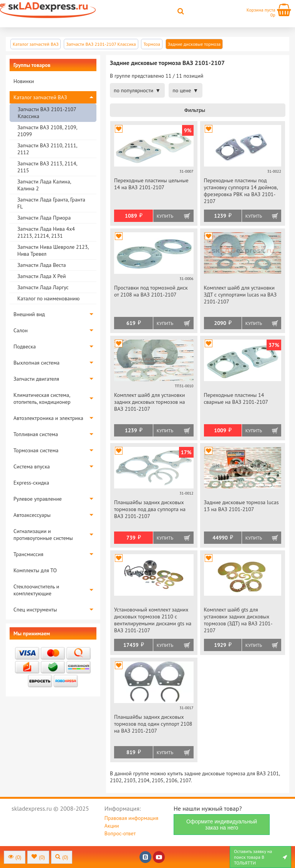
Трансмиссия (28, 554)
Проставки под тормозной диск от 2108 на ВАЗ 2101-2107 (151, 291)
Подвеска (25, 347)
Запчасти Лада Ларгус (43, 287)
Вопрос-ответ (120, 833)
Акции (112, 826)
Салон (21, 330)
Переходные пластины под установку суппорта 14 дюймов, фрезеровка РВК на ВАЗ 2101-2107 (241, 191)
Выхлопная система (36, 363)
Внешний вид (29, 314)
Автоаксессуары (32, 515)
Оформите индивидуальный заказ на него (222, 825)
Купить (165, 216)
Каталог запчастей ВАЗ (40, 97)
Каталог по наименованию (48, 298)
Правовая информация (131, 818)
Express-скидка (31, 483)
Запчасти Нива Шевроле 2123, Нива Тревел (53, 250)
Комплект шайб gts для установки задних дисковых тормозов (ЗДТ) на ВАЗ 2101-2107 (238, 620)
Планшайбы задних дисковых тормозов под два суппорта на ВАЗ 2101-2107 (150, 509)
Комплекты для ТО (35, 570)
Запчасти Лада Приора (44, 218)
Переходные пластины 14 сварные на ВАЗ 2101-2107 (236, 398)
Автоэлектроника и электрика (48, 418)
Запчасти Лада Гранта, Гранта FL (51, 203)
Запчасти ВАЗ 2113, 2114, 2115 (47, 167)
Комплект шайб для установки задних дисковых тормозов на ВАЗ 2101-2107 (149, 402)
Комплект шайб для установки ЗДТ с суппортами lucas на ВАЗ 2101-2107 (240, 295)
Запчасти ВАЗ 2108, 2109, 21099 (47, 131)
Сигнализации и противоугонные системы (43, 535)
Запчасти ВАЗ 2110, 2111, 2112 (47, 149)
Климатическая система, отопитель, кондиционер (42, 398)
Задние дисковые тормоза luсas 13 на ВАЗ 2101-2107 (241, 506)
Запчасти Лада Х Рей (41, 276)
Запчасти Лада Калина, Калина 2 (44, 185)
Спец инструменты (35, 610)
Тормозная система (36, 450)
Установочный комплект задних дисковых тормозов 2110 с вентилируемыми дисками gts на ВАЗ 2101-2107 (153, 620)
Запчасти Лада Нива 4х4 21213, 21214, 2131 (46, 232)
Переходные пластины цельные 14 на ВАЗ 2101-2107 (151, 184)
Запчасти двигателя (36, 379)
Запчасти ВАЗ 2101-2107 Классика (47, 113)
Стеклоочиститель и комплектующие (36, 590)
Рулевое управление (38, 499)
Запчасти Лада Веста (41, 265)
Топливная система (36, 434)
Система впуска (32, 466)
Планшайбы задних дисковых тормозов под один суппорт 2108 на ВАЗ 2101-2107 (153, 724)
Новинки (24, 81)
